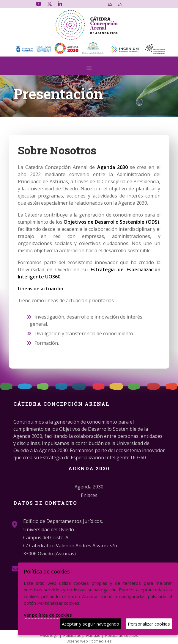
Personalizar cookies (149, 624)
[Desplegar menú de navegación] (89, 70)
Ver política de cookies (48, 615)
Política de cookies (122, 635)
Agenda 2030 (89, 487)
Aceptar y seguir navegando (90, 624)
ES (110, 4)
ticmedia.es (102, 641)
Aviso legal (49, 635)
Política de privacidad (82, 635)
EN (120, 4)
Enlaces (89, 495)
